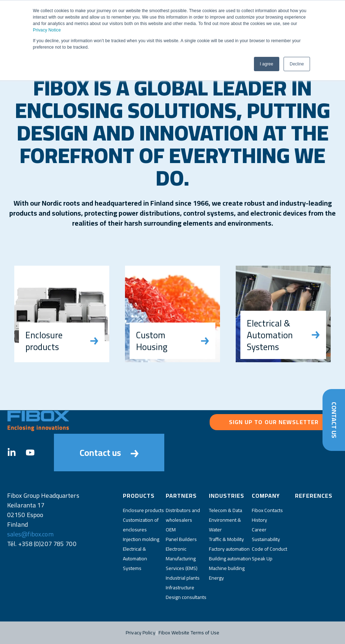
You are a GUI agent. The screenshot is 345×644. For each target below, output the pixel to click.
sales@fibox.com (30, 534)
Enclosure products (143, 510)
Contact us (109, 453)
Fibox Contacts (267, 510)
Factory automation (229, 549)
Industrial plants (183, 578)
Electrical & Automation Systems (135, 559)
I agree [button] (267, 64)
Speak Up (262, 559)
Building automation (230, 559)
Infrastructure (180, 588)
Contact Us (334, 420)
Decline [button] (297, 64)
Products (139, 496)
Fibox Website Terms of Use (189, 633)
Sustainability (266, 539)
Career (259, 530)
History (259, 520)
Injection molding (141, 539)
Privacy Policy (141, 633)
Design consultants (186, 597)
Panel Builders (181, 539)
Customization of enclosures (141, 525)
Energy (216, 578)
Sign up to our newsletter (274, 422)
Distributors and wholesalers (183, 515)
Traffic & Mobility (226, 539)
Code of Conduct (269, 549)
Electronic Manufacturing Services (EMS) (182, 559)
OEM (171, 530)
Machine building (227, 568)
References (314, 496)
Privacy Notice (47, 30)
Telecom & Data (226, 510)
